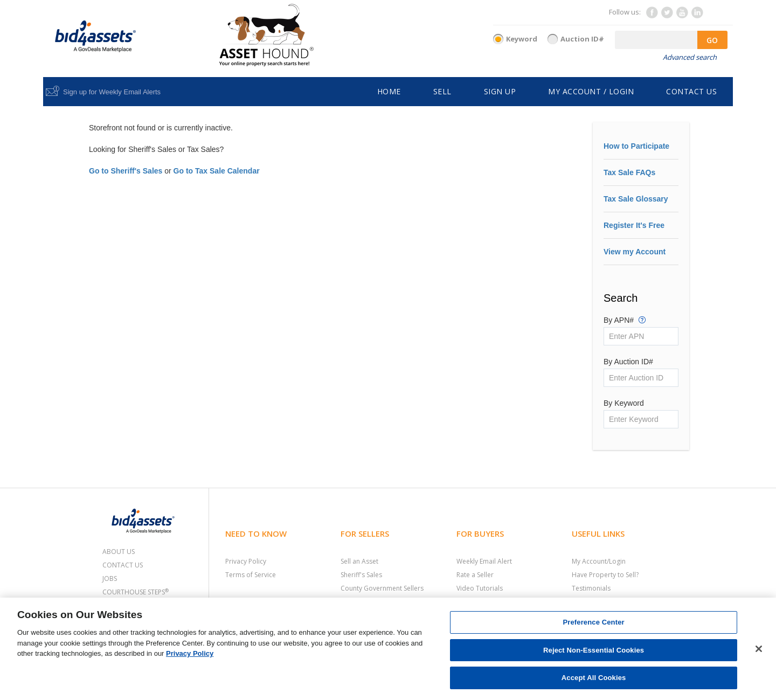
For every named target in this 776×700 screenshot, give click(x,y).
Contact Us (123, 565)
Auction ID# (582, 39)
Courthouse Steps (136, 592)
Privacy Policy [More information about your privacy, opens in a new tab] (190, 653)
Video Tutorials (480, 588)
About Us (119, 552)
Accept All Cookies (594, 678)
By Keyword (624, 403)
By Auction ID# (628, 362)
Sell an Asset (359, 561)
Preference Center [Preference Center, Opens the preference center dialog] (593, 622)
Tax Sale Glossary (636, 199)
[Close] (759, 649)
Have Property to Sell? (605, 575)
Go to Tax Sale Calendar (217, 171)
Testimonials (591, 588)
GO (712, 40)
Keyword (522, 39)
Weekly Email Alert (484, 561)
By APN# (625, 320)
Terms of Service (251, 575)
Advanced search (690, 57)
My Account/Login (599, 561)
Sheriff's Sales (361, 575)
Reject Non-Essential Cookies (594, 650)
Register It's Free (634, 225)
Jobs (110, 578)
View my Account (635, 252)
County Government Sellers (382, 588)
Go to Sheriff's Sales (126, 171)
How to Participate (636, 146)
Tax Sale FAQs (629, 172)
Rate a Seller (475, 575)
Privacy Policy (246, 561)
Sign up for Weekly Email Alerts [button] (112, 92)
